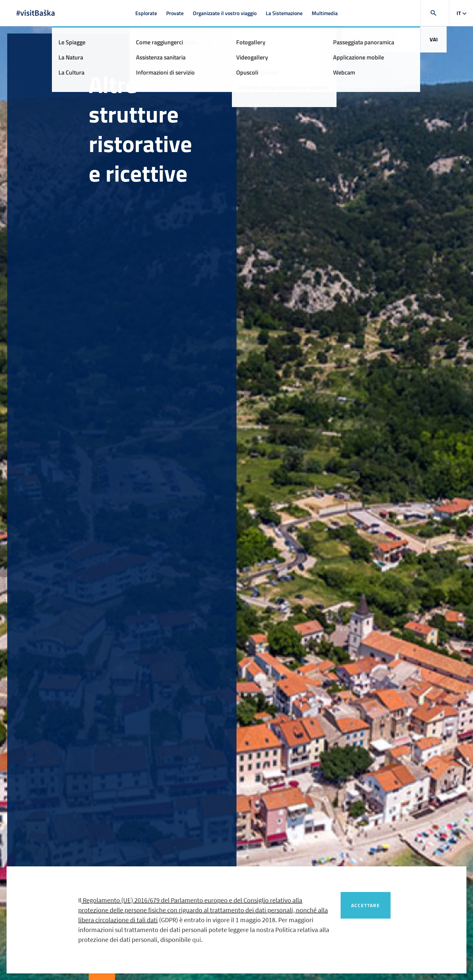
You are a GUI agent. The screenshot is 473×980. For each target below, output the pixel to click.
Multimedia (325, 13)
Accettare (366, 905)
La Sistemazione (284, 13)
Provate (175, 13)
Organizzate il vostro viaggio (225, 13)
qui (197, 939)
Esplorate (146, 13)
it (459, 13)
